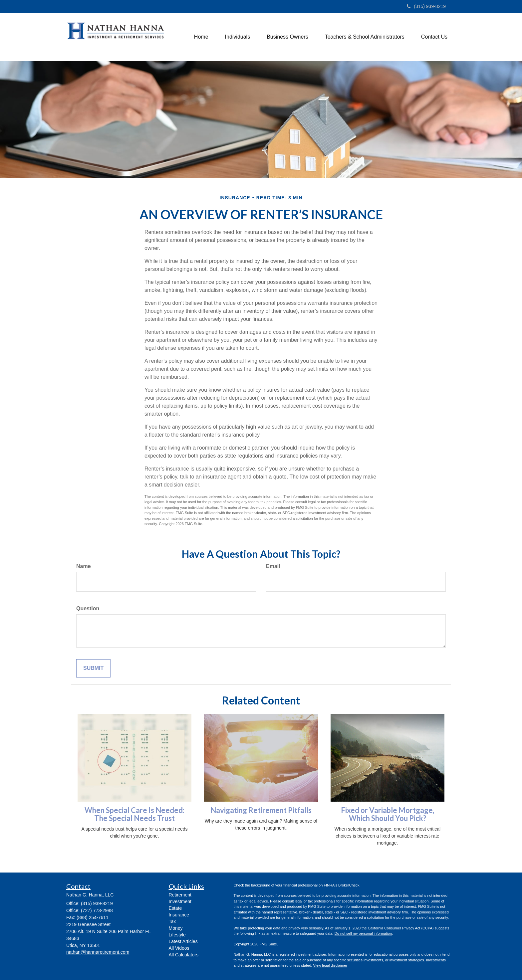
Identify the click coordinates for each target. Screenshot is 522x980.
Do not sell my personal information (363, 933)
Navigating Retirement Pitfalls (261, 810)
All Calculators (184, 955)
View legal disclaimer (330, 965)
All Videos (179, 948)
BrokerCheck (349, 885)
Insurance (179, 915)
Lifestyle (177, 935)
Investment (180, 901)
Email (273, 566)
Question (88, 608)
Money (176, 928)
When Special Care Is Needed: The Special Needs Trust (134, 814)
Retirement (180, 895)
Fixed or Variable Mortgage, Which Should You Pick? (388, 814)
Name (84, 566)
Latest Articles (183, 941)
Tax (172, 921)
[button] (238, 37)
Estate (175, 908)
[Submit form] (93, 668)
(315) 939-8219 (426, 6)
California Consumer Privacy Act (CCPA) (401, 928)
